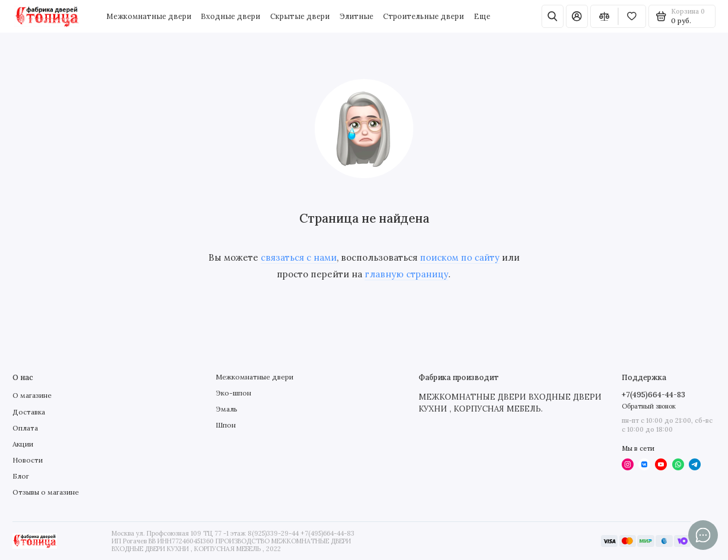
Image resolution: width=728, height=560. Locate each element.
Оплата (25, 428)
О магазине (32, 395)
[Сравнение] (604, 16)
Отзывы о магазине (46, 492)
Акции (23, 444)
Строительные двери (423, 16)
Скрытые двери (300, 16)
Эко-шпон (233, 393)
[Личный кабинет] (577, 16)
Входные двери (230, 16)
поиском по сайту (460, 257)
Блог (21, 476)
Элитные (357, 16)
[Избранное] (632, 16)
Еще (482, 16)
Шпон (226, 425)
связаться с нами (299, 257)
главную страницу (406, 274)
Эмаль (227, 409)
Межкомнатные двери (149, 16)
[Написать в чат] (703, 535)
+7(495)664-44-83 (653, 394)
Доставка (29, 412)
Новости (28, 460)
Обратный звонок (649, 406)
